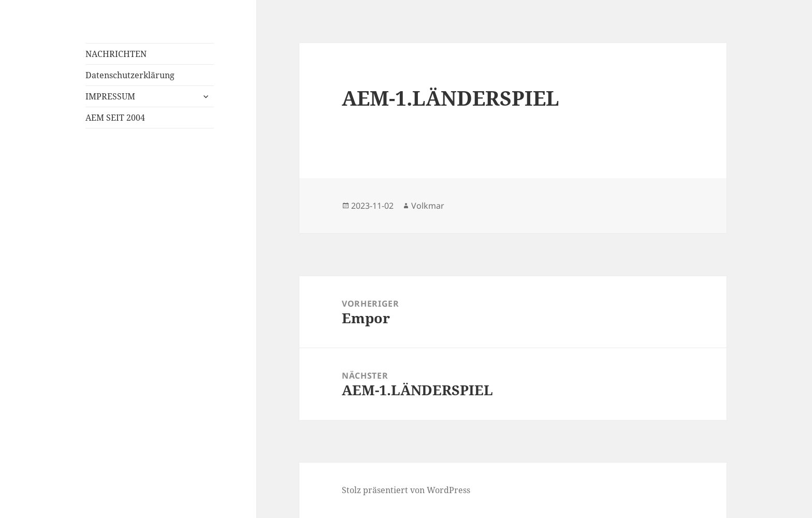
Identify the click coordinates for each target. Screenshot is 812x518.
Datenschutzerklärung (130, 75)
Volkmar (428, 206)
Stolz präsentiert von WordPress (406, 490)
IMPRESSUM (110, 96)
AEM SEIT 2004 (115, 118)
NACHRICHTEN (116, 54)
